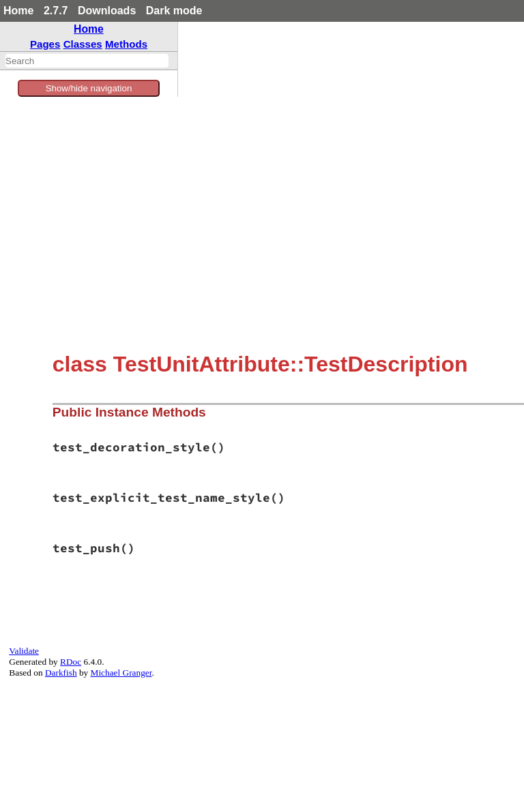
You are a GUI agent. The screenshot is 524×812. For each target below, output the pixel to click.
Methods (126, 44)
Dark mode (174, 11)
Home (18, 11)
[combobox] (87, 61)
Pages (45, 44)
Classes (83, 44)
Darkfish (61, 673)
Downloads (107, 11)
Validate (24, 651)
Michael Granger (121, 673)
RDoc (71, 662)
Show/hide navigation (89, 88)
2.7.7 (56, 11)
